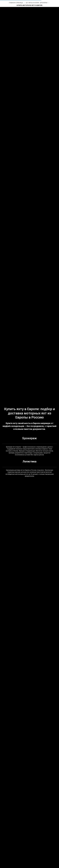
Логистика (29, 461)
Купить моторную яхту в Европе (29, 5)
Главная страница (16, 3)
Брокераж (30, 438)
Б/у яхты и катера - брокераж (37, 3)
